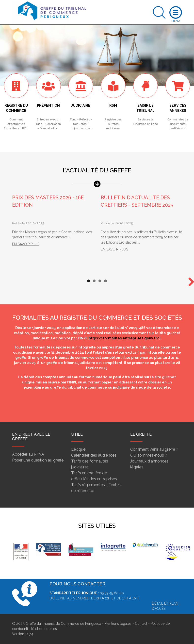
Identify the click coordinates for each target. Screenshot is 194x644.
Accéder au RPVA (28, 454)
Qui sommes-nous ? (149, 455)
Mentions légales (118, 624)
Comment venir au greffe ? (154, 449)
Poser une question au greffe (38, 460)
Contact (141, 624)
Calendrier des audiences (94, 455)
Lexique (78, 449)
